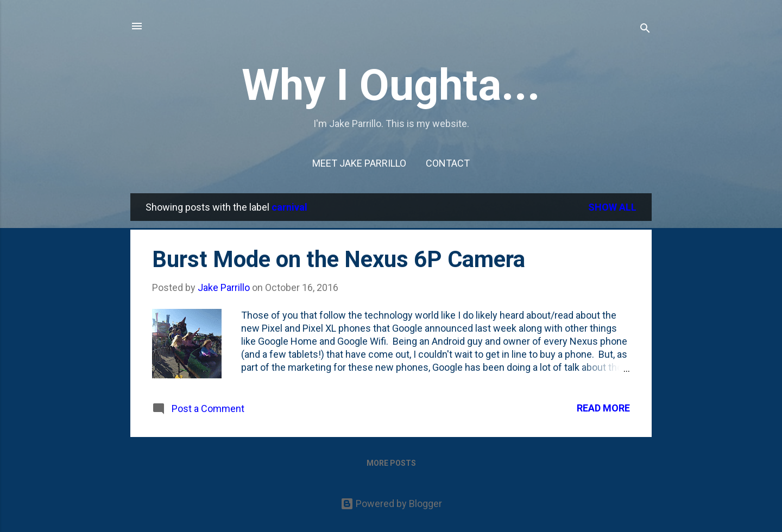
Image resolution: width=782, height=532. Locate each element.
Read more (603, 408)
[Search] (645, 30)
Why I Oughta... (391, 85)
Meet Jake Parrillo (359, 163)
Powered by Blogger (391, 503)
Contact (448, 163)
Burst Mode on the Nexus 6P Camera (339, 259)
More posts (391, 463)
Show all (612, 207)
